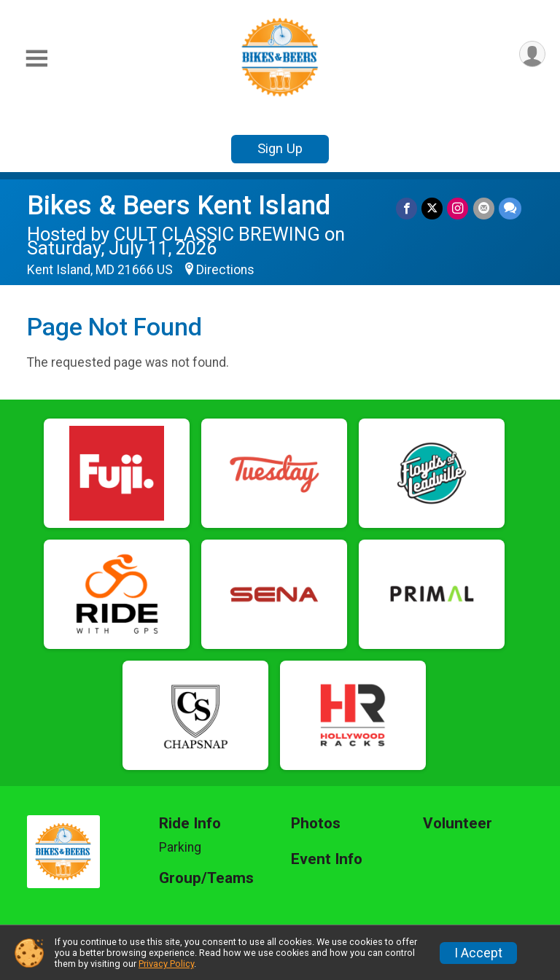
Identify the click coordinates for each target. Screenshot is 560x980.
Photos (316, 824)
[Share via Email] (484, 208)
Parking (180, 847)
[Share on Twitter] (433, 208)
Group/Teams (206, 878)
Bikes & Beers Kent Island (179, 205)
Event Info (327, 859)
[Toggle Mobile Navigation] (36, 59)
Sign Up (280, 148)
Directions (225, 270)
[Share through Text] (510, 208)
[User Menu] (532, 54)
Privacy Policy (166, 964)
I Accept (478, 953)
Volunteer (458, 824)
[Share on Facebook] (407, 208)
